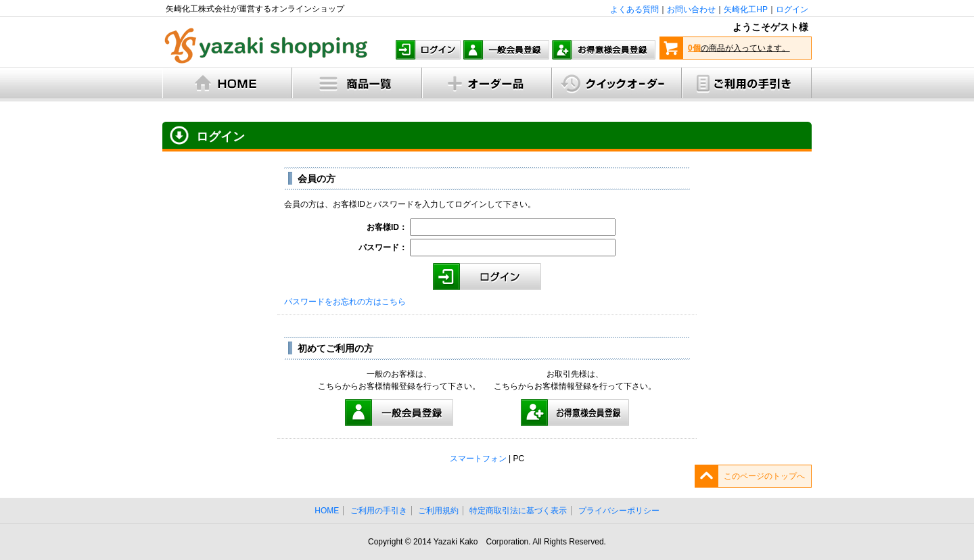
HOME (327, 511)
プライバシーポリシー (619, 511)
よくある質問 (634, 9)
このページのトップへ (764, 476)
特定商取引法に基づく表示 (518, 511)
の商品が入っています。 (739, 48)
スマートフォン (478, 459)
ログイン (792, 9)
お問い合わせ (691, 9)
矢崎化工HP (746, 9)
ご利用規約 (438, 511)
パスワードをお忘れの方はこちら (345, 302)
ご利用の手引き (379, 511)
